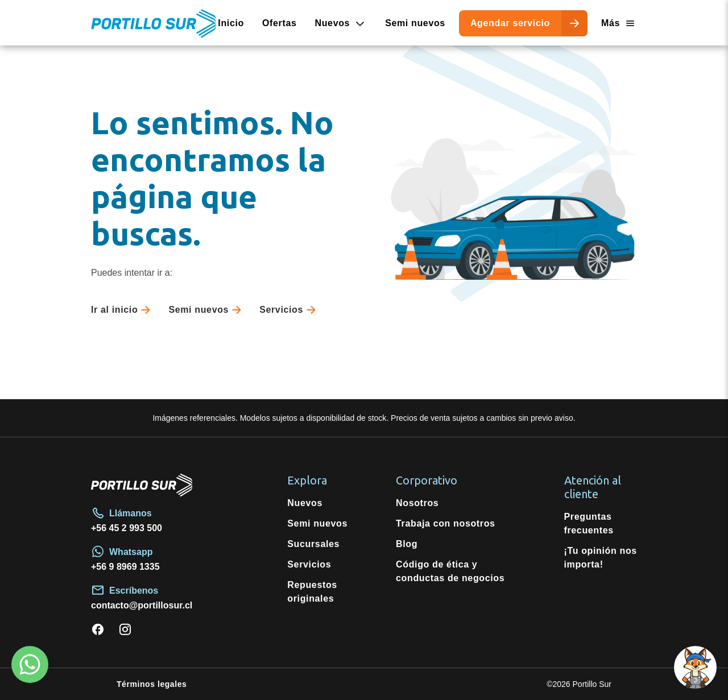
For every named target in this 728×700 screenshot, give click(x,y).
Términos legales (152, 684)
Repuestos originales (312, 592)
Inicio (231, 23)
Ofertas (280, 23)
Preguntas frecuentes (589, 523)
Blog (407, 544)
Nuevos (305, 503)
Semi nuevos (415, 23)
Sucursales (313, 544)
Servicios (290, 310)
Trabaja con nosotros (446, 523)
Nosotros (417, 503)
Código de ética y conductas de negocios (450, 571)
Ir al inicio (123, 310)
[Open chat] (695, 667)
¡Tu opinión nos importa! (601, 558)
